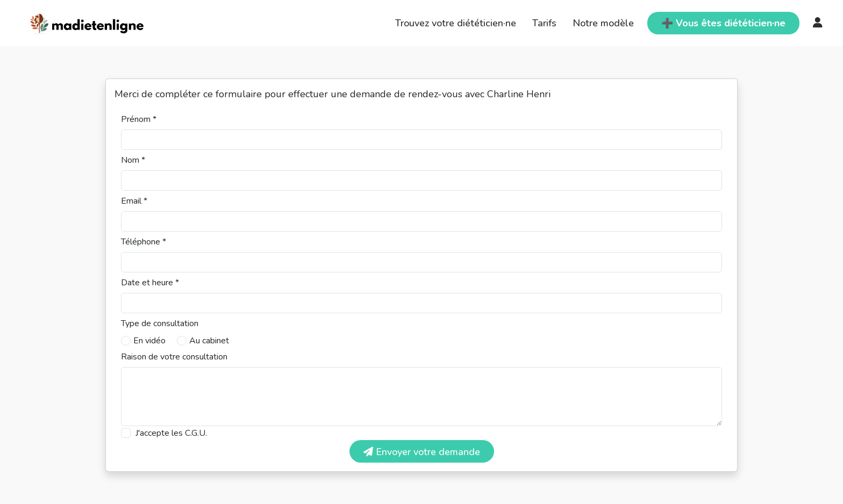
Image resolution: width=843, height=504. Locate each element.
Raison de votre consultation (174, 357)
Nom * (133, 160)
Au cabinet (209, 341)
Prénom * (139, 119)
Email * (134, 201)
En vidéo (149, 341)
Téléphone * (144, 242)
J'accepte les (171, 433)
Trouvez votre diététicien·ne (456, 23)
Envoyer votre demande (422, 452)
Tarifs (544, 23)
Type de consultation (160, 323)
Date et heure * (150, 283)
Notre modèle (603, 23)
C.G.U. (196, 433)
